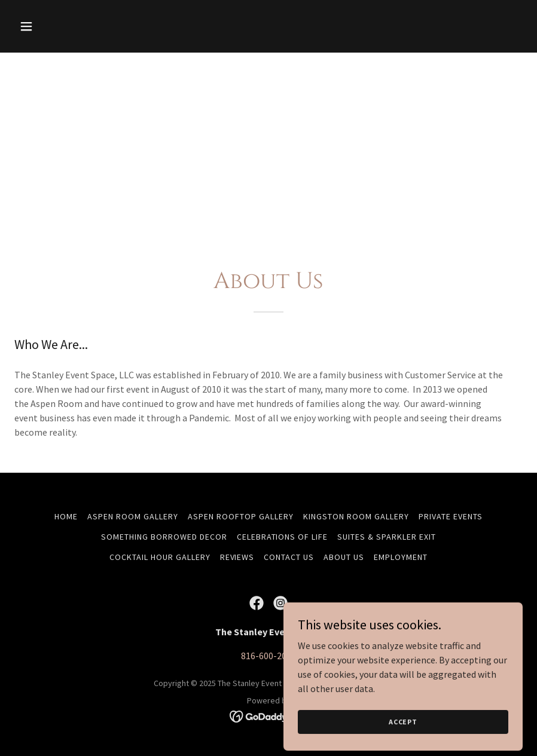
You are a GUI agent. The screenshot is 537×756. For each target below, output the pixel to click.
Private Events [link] (451, 516)
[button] (53, 26)
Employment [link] (401, 557)
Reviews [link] (237, 557)
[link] (257, 603)
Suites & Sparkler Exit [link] (387, 537)
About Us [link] (344, 557)
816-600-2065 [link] (268, 656)
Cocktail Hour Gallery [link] (160, 557)
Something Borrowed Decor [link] (164, 537)
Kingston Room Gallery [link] (356, 516)
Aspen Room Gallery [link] (133, 516)
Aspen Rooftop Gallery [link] (241, 516)
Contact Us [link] (289, 557)
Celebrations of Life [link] (283, 537)
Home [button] (66, 516)
